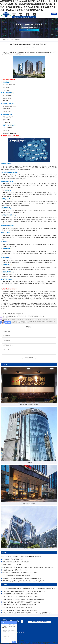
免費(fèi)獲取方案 (29, 358)
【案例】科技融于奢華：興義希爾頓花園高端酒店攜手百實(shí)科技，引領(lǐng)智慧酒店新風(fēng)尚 (27, 613)
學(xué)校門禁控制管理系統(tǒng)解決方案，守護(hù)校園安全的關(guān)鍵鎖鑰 (22, 556)
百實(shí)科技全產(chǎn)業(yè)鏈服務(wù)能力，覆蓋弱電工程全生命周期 (20, 594)
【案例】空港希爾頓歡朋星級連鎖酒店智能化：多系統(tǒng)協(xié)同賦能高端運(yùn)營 (24, 591)
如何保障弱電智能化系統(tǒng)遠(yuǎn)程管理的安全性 (16, 562)
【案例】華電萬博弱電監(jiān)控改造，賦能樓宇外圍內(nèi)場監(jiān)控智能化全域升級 (23, 599)
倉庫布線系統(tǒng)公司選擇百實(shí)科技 (13, 559)
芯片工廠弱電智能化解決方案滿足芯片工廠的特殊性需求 (16, 575)
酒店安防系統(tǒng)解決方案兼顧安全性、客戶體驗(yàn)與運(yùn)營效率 (20, 573)
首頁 (10, 40)
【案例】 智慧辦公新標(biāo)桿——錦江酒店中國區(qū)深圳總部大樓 (19, 605)
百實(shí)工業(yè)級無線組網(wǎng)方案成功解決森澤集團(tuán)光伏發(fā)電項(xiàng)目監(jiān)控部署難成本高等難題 (30, 588)
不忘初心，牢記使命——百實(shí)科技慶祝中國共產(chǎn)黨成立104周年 (20, 597)
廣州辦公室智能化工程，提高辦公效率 (12, 565)
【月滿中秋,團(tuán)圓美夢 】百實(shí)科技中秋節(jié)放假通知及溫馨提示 (20, 610)
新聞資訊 (13, 40)
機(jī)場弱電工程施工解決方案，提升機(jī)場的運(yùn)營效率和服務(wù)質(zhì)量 (22, 578)
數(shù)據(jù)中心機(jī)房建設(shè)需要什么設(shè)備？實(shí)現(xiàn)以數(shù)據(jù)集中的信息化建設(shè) (28, 567)
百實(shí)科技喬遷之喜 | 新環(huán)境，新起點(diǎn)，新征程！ (18, 607)
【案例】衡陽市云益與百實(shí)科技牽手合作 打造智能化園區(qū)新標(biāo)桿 (21, 602)
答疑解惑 (18, 40)
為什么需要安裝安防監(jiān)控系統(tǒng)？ (14, 314)
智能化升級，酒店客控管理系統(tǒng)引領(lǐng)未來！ (15, 570)
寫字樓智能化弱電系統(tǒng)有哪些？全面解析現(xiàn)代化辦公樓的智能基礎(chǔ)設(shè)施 (24, 316)
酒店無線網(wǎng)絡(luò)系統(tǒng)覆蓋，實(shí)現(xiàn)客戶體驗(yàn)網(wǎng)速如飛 (23, 581)
